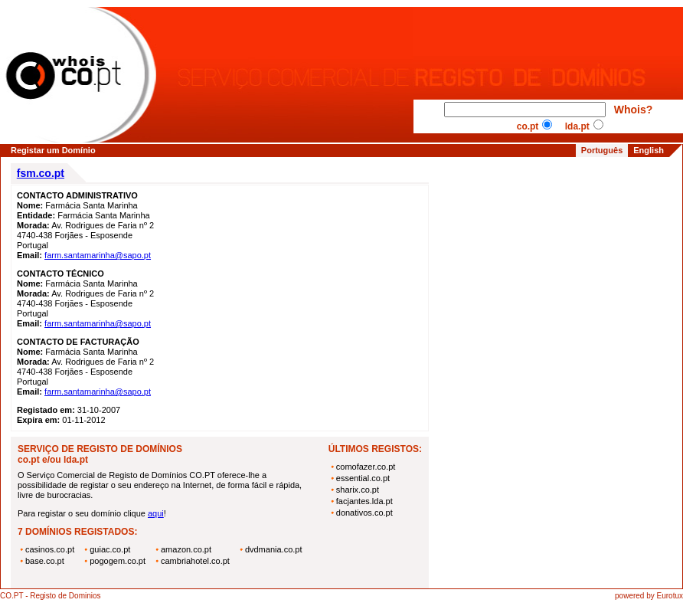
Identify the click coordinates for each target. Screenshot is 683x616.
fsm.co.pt (41, 173)
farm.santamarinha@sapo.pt (98, 255)
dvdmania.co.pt (274, 549)
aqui (156, 513)
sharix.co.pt (358, 490)
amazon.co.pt (186, 549)
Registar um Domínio (53, 150)
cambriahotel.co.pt (195, 561)
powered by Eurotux (649, 596)
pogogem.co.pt (118, 561)
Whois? (634, 110)
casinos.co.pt (50, 549)
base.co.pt (45, 561)
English (649, 150)
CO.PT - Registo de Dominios (51, 596)
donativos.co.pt (364, 513)
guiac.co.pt (110, 549)
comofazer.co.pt (366, 467)
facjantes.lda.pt (364, 501)
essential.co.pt (363, 478)
